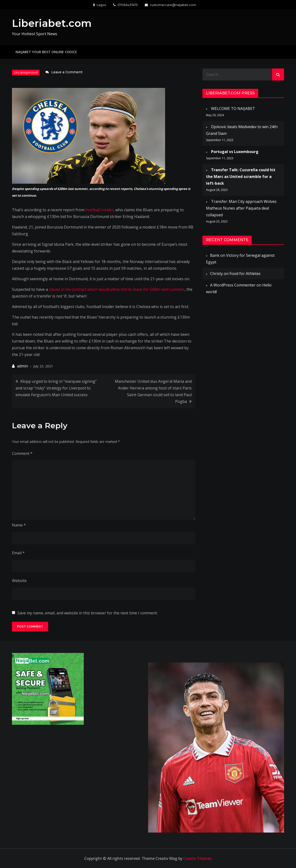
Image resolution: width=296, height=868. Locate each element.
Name (19, 525)
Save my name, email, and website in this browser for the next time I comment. (88, 613)
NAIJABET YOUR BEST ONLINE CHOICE (46, 52)
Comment (22, 453)
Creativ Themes (198, 858)
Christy (216, 274)
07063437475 (125, 5)
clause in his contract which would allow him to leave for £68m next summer (117, 289)
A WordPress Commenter (233, 285)
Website (19, 581)
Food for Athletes (245, 274)
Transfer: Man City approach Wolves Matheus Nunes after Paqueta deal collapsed (241, 208)
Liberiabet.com (52, 23)
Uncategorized (26, 72)
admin (22, 366)
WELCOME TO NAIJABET (233, 108)
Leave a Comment (67, 72)
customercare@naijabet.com (170, 5)
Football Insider (99, 210)
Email (18, 553)
